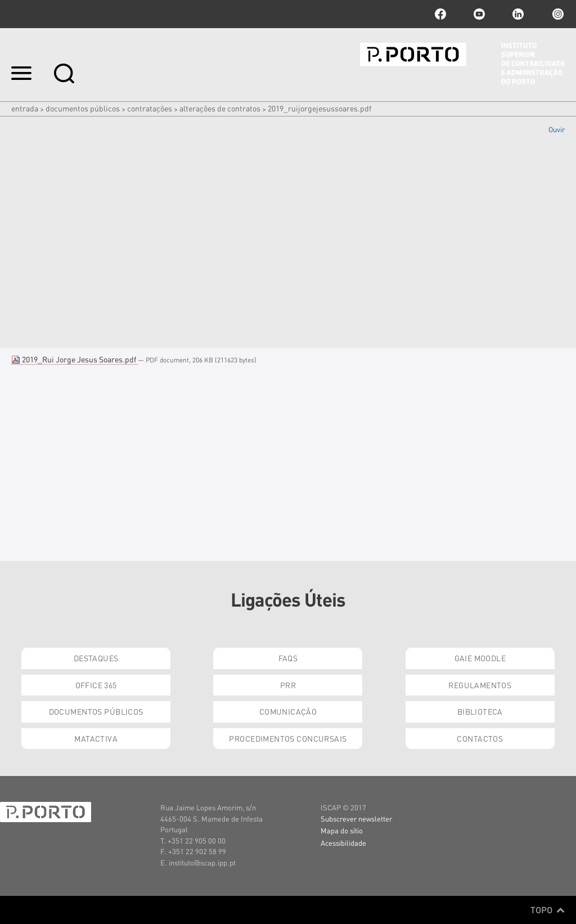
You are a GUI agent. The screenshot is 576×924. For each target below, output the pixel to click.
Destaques (96, 658)
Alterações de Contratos (220, 108)
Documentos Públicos (83, 108)
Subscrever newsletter (356, 818)
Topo (548, 910)
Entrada (25, 108)
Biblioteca (480, 711)
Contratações (150, 108)
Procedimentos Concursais (288, 738)
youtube (479, 14)
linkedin (518, 14)
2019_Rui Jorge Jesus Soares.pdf (75, 359)
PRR (288, 685)
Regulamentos (480, 685)
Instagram (557, 14)
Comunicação (288, 711)
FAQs (288, 658)
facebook (440, 14)
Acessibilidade (343, 843)
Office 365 (96, 685)
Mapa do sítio (342, 830)
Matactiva (96, 738)
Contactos (480, 738)
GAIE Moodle (480, 658)
